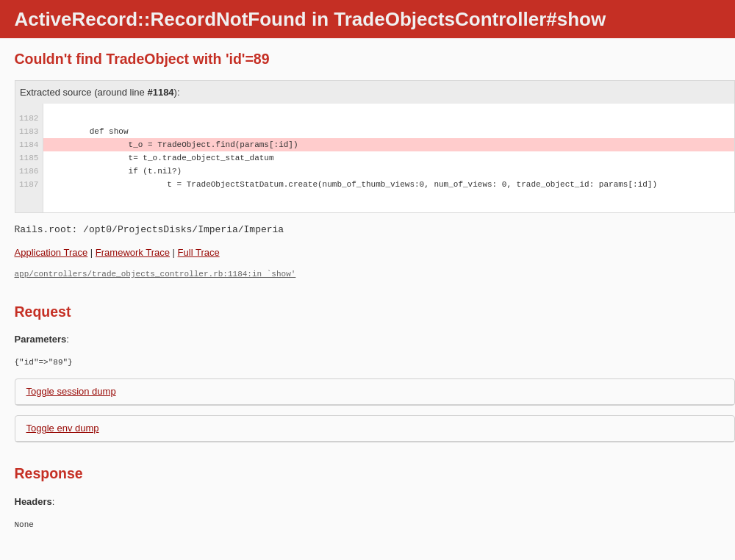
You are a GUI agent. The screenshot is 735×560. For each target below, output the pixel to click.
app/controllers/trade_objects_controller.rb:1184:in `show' (155, 274)
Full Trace (199, 252)
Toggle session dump (71, 391)
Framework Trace (133, 252)
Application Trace (51, 252)
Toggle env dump (63, 428)
